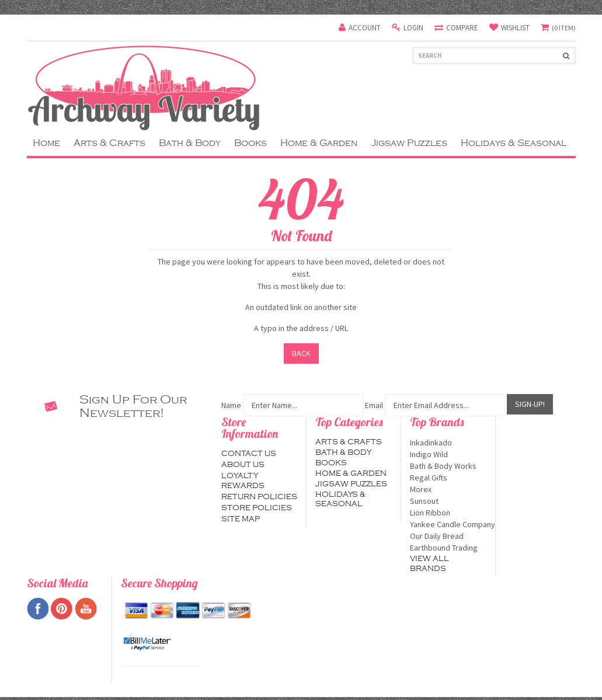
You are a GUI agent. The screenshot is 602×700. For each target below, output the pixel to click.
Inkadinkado (448, 443)
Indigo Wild (448, 454)
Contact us (249, 454)
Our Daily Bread (448, 536)
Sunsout (448, 501)
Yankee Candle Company (448, 524)
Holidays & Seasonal (514, 143)
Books (250, 143)
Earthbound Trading (448, 548)
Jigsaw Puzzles (409, 143)
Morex (448, 489)
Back (301, 353)
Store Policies (257, 508)
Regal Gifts (448, 478)
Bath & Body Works (448, 466)
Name (231, 405)
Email (374, 405)
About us (243, 465)
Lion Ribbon (448, 513)
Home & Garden (319, 143)
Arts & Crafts (109, 143)
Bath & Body (190, 143)
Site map (241, 519)
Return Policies (259, 497)
